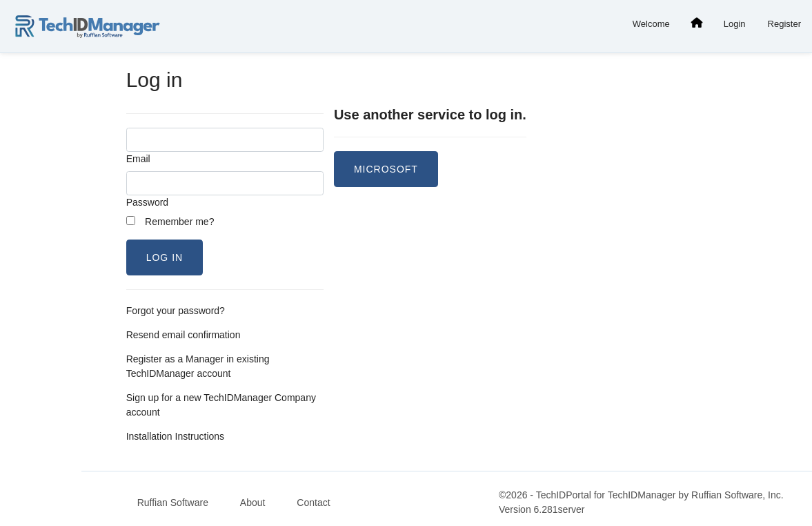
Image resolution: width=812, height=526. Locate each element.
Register (784, 24)
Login (735, 24)
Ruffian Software (173, 503)
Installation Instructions (175, 436)
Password (147, 202)
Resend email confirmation (184, 335)
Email (138, 159)
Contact (313, 503)
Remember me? (170, 222)
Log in (165, 257)
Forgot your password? (176, 311)
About (253, 503)
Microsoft (386, 169)
